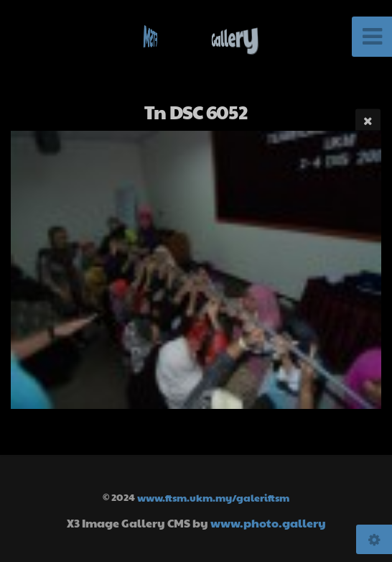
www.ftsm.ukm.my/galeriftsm (213, 497)
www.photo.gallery (268, 523)
